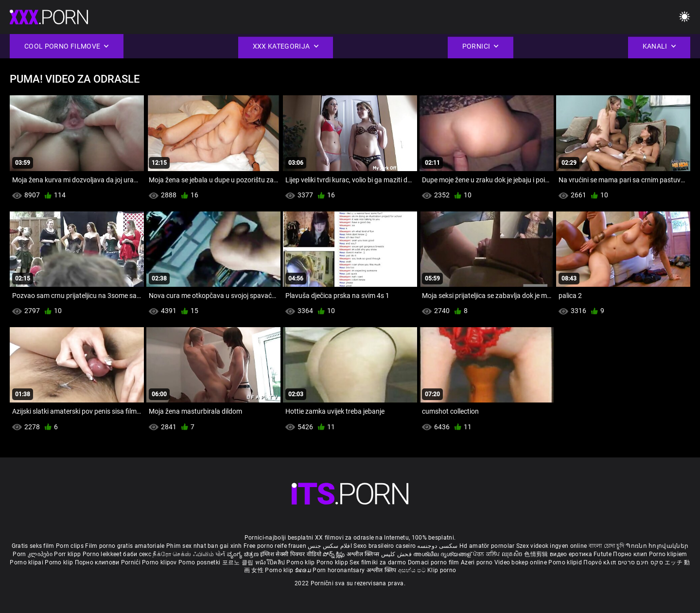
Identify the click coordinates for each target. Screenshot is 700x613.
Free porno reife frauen (275, 546)
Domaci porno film (434, 562)
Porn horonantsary (339, 570)
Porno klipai (27, 562)
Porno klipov (160, 562)
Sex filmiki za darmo (378, 562)
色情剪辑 (537, 554)
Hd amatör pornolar (487, 546)
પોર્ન (220, 554)
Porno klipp (333, 562)
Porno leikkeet (103, 554)
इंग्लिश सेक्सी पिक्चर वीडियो (291, 554)
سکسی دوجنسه (437, 546)
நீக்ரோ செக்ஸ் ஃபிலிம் (183, 554)
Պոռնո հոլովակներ (657, 546)
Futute (603, 554)
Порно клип (631, 554)
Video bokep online (521, 562)
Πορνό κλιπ (600, 562)
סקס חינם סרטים (640, 562)
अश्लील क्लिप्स (364, 554)
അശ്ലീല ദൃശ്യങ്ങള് (443, 554)
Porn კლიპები (33, 554)
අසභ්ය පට (413, 570)
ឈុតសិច (513, 554)
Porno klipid (566, 562)
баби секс (137, 554)
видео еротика (571, 554)
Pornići (131, 562)
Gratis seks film (33, 546)
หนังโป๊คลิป (271, 562)
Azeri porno (478, 562)
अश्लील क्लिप (382, 570)
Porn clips (70, 546)
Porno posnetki (200, 562)
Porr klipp (68, 554)
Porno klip (60, 562)
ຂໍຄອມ (304, 570)
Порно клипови (98, 562)
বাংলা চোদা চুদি (606, 546)
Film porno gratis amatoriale (125, 546)
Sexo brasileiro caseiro (385, 546)
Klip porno (442, 570)
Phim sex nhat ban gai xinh (204, 546)
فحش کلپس (397, 554)
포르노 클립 (239, 562)
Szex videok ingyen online (552, 546)
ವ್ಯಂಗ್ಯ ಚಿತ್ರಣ (244, 554)
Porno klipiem (668, 554)
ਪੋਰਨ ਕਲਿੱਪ (487, 554)
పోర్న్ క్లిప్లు (335, 554)
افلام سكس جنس (330, 546)
